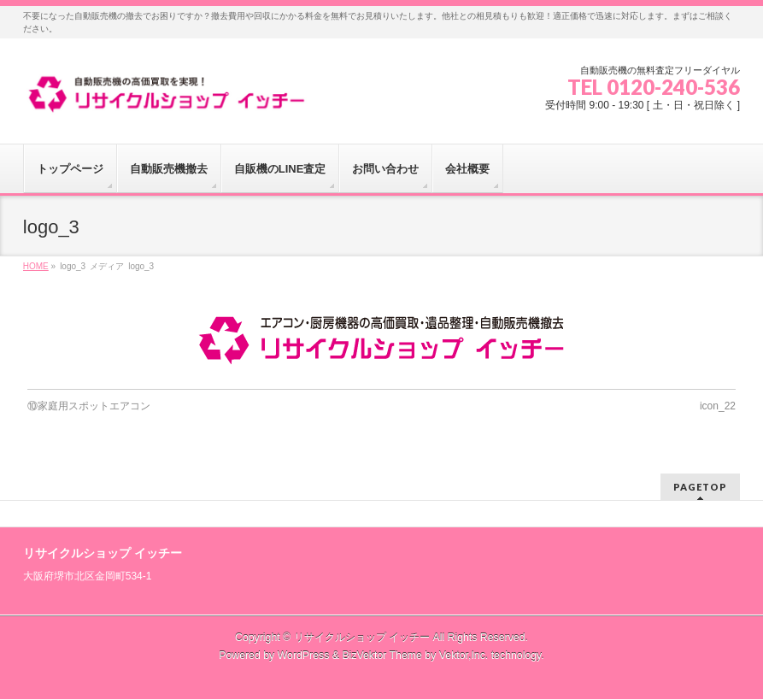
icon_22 (718, 406)
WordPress (304, 656)
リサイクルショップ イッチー (362, 638)
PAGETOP (700, 487)
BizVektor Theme (382, 656)
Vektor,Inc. (464, 656)
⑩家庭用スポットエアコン (89, 406)
